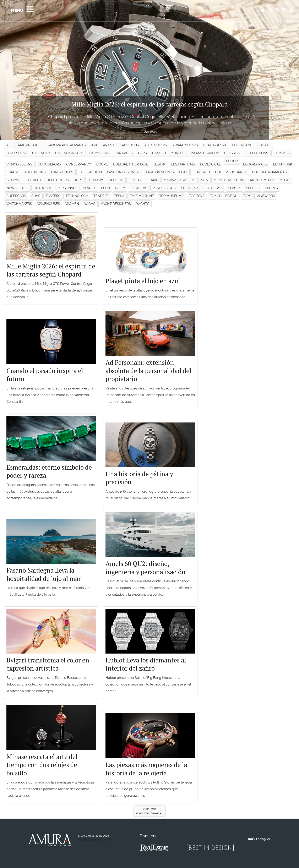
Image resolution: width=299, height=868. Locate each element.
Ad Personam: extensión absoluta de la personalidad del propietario (148, 371)
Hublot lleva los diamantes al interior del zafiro (146, 664)
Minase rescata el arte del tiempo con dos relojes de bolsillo (42, 765)
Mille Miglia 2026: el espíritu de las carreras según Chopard (51, 270)
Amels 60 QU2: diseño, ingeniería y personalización (145, 568)
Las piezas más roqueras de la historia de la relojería (146, 769)
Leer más (150, 132)
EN (168, 8)
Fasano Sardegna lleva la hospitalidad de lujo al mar (44, 574)
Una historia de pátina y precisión (139, 478)
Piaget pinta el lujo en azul (143, 281)
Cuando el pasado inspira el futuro (45, 375)
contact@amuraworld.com (94, 840)
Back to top (259, 839)
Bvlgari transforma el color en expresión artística (48, 664)
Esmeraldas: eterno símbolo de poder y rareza (49, 471)
